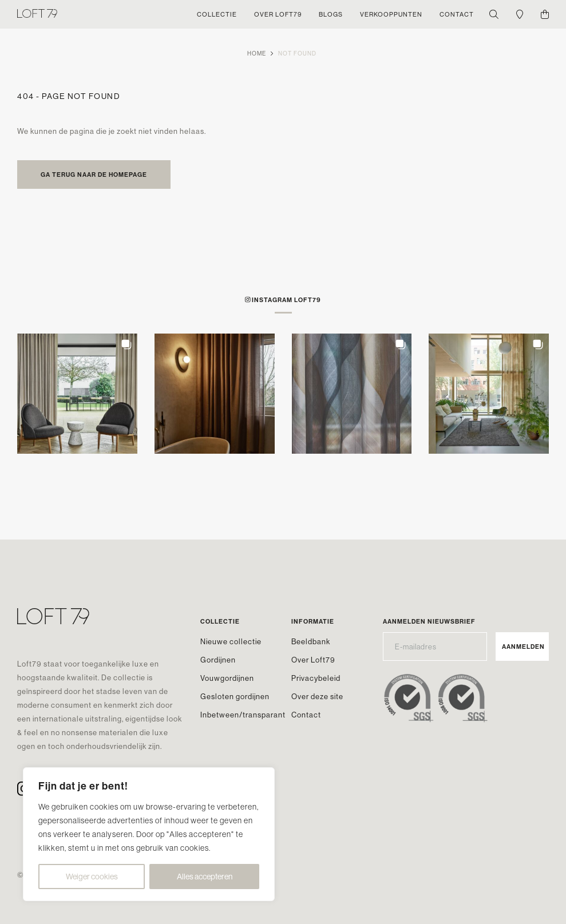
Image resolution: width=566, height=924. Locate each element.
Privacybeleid (316, 678)
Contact (306, 715)
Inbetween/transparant (243, 715)
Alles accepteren (205, 877)
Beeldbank (311, 641)
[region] (149, 834)
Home (257, 53)
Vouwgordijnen (227, 678)
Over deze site (317, 696)
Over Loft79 (313, 660)
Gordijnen (218, 660)
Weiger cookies (92, 877)
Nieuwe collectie (231, 641)
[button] (77, 394)
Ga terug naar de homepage (94, 175)
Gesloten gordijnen (235, 696)
